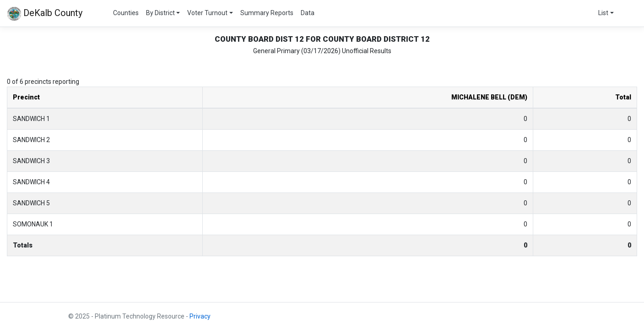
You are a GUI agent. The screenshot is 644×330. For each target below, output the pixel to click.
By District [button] (160, 13)
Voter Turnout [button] (207, 13)
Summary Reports (267, 13)
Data (308, 13)
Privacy (200, 316)
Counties (126, 13)
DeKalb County (45, 14)
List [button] (603, 13)
